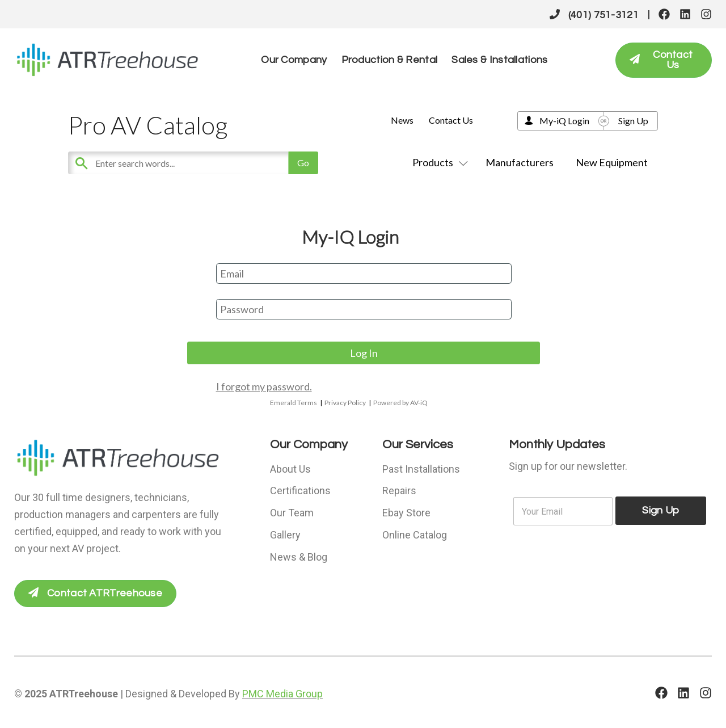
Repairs (399, 490)
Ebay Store (406, 512)
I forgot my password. (264, 386)
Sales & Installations (499, 60)
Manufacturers (520, 162)
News (402, 120)
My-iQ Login (564, 121)
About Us (290, 468)
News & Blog (299, 555)
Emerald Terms (294, 403)
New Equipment (612, 162)
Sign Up (633, 121)
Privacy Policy (345, 403)
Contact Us (451, 120)
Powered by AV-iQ (400, 403)
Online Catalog (415, 533)
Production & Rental (390, 60)
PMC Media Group (282, 694)
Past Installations (421, 468)
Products (438, 162)
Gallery (285, 533)
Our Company (294, 60)
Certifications (300, 490)
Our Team (292, 512)
